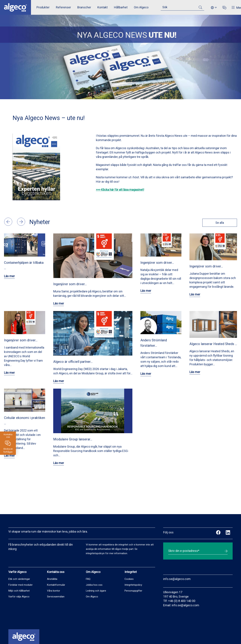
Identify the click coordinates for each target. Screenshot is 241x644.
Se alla (219, 223)
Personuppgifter (133, 591)
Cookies (129, 579)
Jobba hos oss (94, 585)
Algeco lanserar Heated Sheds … (213, 344)
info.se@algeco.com (177, 579)
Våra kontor (54, 591)
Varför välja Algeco (19, 597)
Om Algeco (141, 7)
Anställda (52, 579)
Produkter (43, 7)
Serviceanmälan (56, 597)
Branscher (84, 7)
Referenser (63, 7)
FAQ (88, 579)
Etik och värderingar (19, 579)
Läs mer (9, 276)
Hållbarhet (121, 7)
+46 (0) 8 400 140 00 (182, 601)
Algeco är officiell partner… (73, 362)
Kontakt (103, 7)
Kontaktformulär (56, 585)
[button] (9, 225)
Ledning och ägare (96, 591)
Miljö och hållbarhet (19, 591)
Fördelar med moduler (21, 585)
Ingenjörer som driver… (70, 284)
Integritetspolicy (133, 585)
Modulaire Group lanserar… (73, 439)
